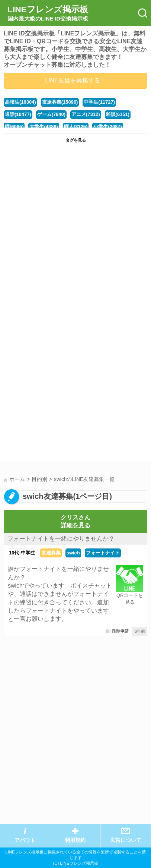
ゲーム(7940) (51, 114)
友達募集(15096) (60, 102)
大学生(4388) (44, 127)
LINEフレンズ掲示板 (48, 13)
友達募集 (51, 553)
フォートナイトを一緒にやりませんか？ (61, 539)
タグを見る (76, 140)
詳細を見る (75, 525)
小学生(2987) (107, 127)
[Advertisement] (75, 230)
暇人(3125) (76, 127)
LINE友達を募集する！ (75, 80)
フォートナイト (103, 553)
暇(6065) (14, 127)
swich (73, 553)
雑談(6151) (118, 114)
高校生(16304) (20, 102)
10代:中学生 (22, 553)
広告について (126, 840)
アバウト (25, 840)
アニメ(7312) (86, 114)
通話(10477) (18, 114)
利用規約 (75, 840)
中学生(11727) (99, 102)
